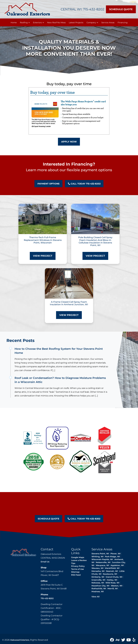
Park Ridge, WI (112, 557)
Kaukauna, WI (110, 574)
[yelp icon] (134, 640)
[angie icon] (118, 640)
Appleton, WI (117, 565)
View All (95, 597)
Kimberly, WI (98, 577)
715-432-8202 (47, 598)
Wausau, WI (98, 568)
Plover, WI (116, 554)
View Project (43, 256)
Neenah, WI (112, 571)
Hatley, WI (112, 580)
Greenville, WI (98, 580)
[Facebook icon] (112, 640)
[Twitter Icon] (123, 640)
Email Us (45, 562)
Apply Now (69, 142)
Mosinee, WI (98, 592)
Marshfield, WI (112, 568)
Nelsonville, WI (103, 562)
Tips (73, 563)
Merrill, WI (113, 589)
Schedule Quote (121, 9)
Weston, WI (117, 586)
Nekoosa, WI (98, 583)
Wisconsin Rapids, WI (102, 559)
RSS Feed (76, 575)
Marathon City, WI (100, 586)
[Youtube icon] (129, 640)
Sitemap (75, 572)
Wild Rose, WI (112, 583)
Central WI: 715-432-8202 (82, 9)
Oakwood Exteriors (20, 640)
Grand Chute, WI (114, 577)
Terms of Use (77, 569)
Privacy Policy (78, 566)
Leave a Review (79, 560)
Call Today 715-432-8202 (71, 184)
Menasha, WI (98, 571)
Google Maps (78, 557)
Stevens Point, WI (100, 554)
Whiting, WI (98, 557)
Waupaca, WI (102, 565)
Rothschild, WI (99, 589)
